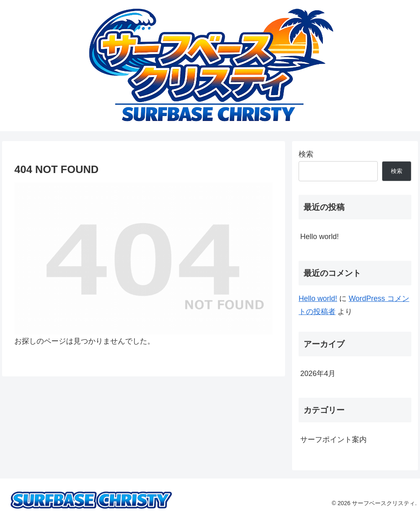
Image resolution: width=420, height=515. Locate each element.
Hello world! (320, 237)
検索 (306, 154)
